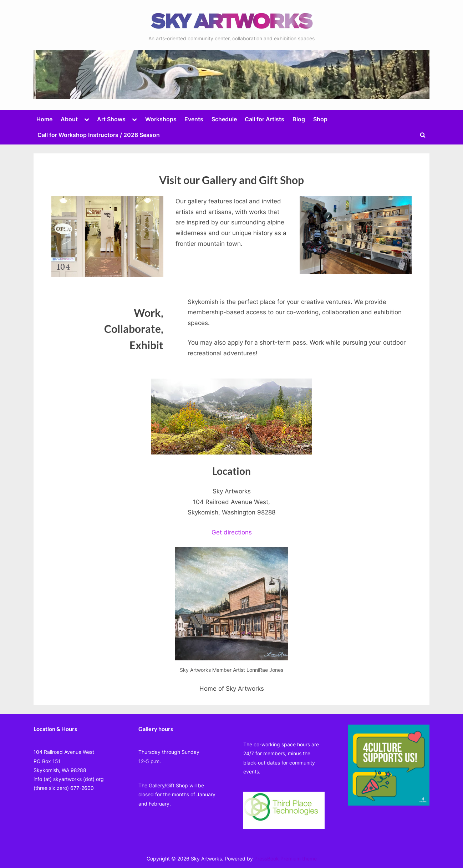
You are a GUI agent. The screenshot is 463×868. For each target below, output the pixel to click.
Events (194, 119)
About (69, 119)
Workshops (161, 119)
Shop (320, 119)
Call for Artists (264, 119)
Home (44, 119)
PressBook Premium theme (286, 859)
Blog (299, 119)
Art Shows (111, 119)
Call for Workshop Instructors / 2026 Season (99, 135)
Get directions (232, 532)
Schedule (224, 119)
